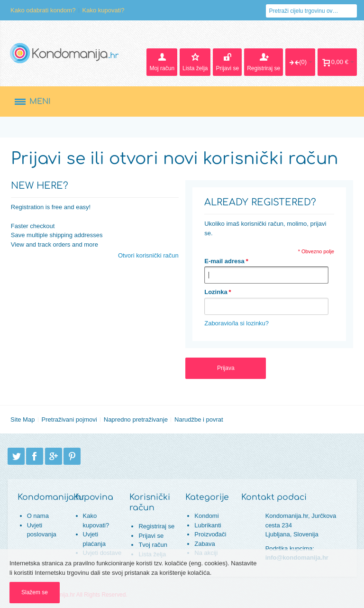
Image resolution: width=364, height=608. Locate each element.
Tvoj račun (153, 545)
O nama (38, 516)
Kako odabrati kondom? (43, 10)
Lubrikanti (208, 525)
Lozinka (216, 292)
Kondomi (206, 516)
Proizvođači (210, 534)
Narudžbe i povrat (199, 419)
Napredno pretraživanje (136, 419)
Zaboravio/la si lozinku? (237, 323)
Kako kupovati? (104, 10)
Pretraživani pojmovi (69, 419)
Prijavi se (151, 536)
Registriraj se (156, 526)
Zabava (205, 544)
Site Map (23, 419)
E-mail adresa (224, 261)
